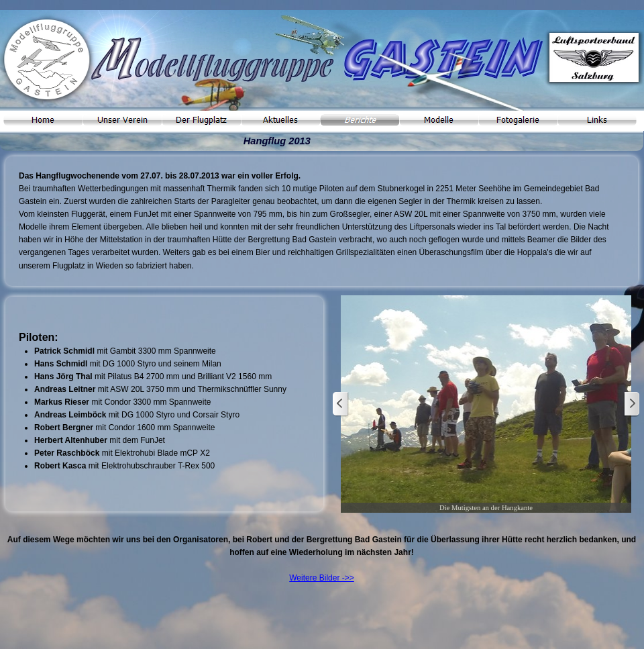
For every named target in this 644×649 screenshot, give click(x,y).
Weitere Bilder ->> (322, 578)
